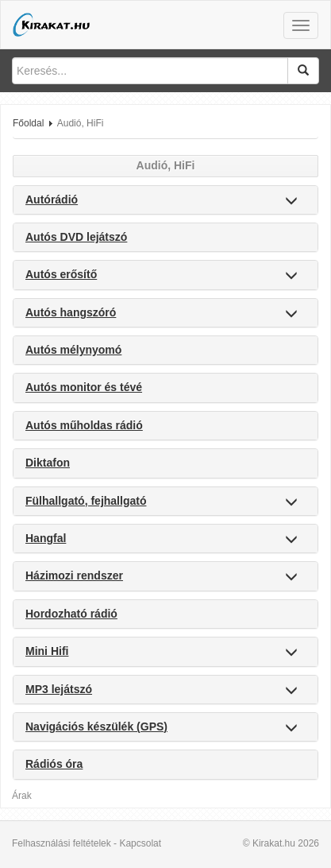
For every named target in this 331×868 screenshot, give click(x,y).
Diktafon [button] (48, 463)
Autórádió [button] (52, 200)
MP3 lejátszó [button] (59, 689)
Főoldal (28, 123)
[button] (291, 201)
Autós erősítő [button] (61, 274)
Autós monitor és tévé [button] (84, 387)
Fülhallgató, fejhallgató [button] (86, 501)
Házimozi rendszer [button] (74, 575)
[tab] (165, 200)
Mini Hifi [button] (47, 651)
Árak (22, 796)
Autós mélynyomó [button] (73, 350)
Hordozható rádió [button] (71, 614)
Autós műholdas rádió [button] (84, 425)
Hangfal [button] (46, 538)
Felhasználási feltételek (62, 843)
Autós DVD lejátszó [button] (76, 237)
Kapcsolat (140, 843)
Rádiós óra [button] (54, 764)
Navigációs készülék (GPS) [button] (96, 727)
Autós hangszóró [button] (71, 312)
